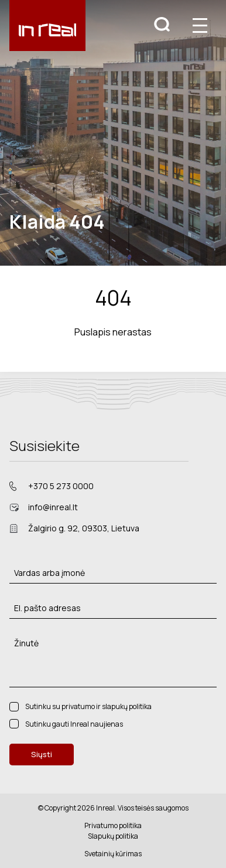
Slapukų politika (113, 836)
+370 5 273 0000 (61, 486)
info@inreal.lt (53, 507)
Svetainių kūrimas (113, 854)
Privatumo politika (113, 825)
